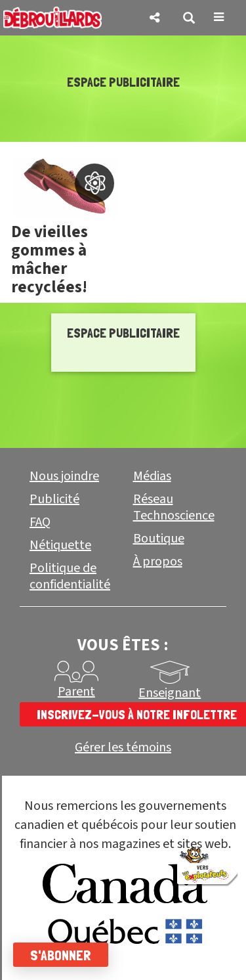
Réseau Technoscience (174, 507)
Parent (76, 692)
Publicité (54, 499)
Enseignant (170, 693)
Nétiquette (60, 545)
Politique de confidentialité (70, 576)
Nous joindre (64, 476)
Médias (152, 476)
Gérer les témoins (123, 748)
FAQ (40, 522)
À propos (158, 562)
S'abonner (61, 955)
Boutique (159, 539)
